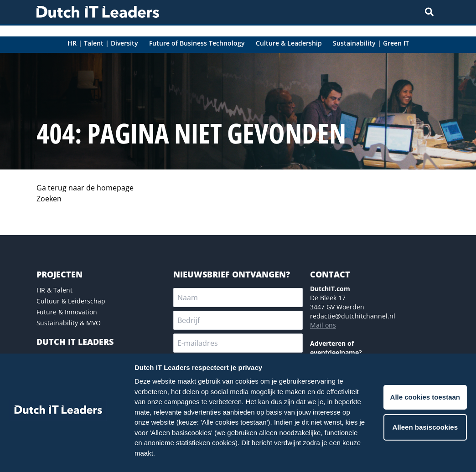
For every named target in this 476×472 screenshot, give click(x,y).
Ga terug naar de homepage (85, 188)
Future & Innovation (67, 312)
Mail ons (323, 325)
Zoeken (49, 199)
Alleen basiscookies (425, 427)
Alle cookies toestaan (425, 397)
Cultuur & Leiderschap (71, 301)
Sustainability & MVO (69, 323)
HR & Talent (54, 290)
